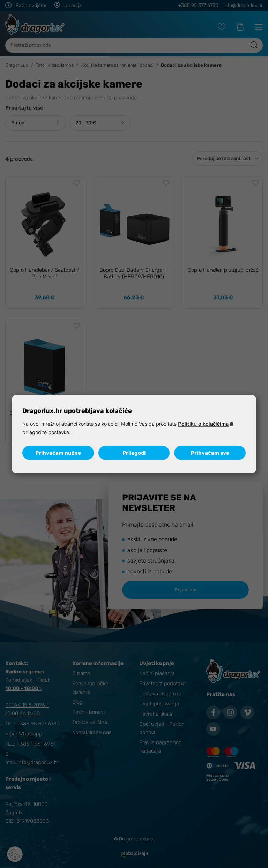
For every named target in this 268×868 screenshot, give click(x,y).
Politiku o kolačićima (203, 424)
